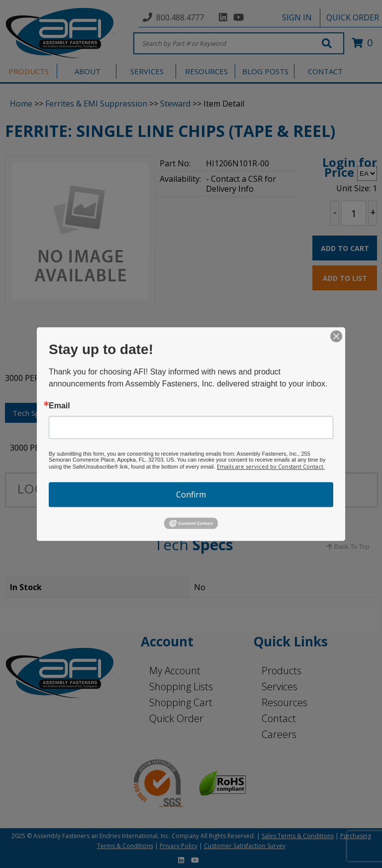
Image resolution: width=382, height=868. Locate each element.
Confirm (191, 495)
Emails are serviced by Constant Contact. (271, 466)
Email (59, 406)
